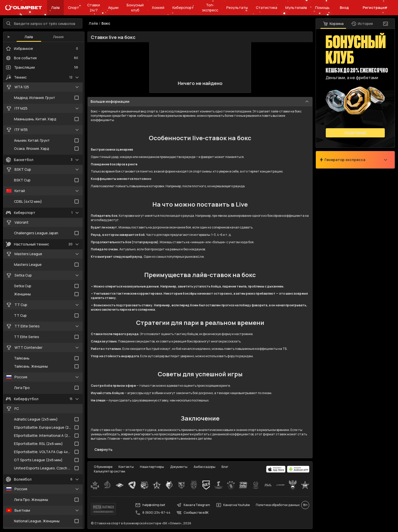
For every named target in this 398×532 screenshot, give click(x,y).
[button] (9, 37)
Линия (58, 37)
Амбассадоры (204, 467)
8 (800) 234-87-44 (153, 513)
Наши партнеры (152, 467)
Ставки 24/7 (94, 8)
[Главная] (24, 8)
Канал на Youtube (233, 505)
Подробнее (355, 133)
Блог (225, 467)
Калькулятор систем (109, 471)
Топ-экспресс (210, 8)
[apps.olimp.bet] (276, 469)
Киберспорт (183, 8)
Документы (179, 467)
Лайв (55, 8)
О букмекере (103, 467)
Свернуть (103, 449)
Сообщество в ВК (193, 513)
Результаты (237, 8)
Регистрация (375, 8)
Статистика (267, 8)
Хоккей (158, 8)
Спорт (73, 8)
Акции (113, 8)
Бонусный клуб (135, 8)
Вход (344, 8)
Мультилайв (296, 8)
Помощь (322, 8)
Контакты (126, 467)
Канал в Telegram (193, 505)
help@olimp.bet (150, 505)
